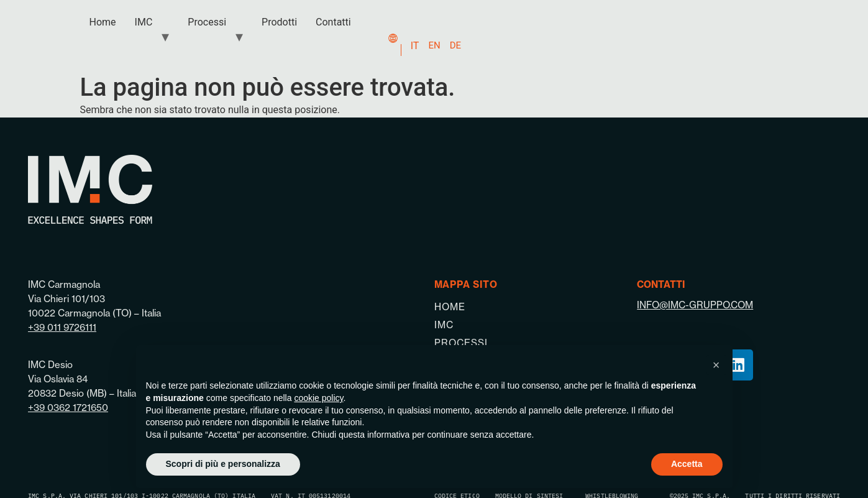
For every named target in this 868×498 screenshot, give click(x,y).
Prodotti (279, 22)
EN (434, 45)
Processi (207, 22)
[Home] (536, 307)
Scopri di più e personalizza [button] (223, 464)
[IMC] (536, 325)
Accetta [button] (687, 464)
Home (103, 22)
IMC (144, 22)
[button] (716, 365)
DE (455, 45)
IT (415, 46)
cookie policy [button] (318, 398)
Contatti (333, 22)
